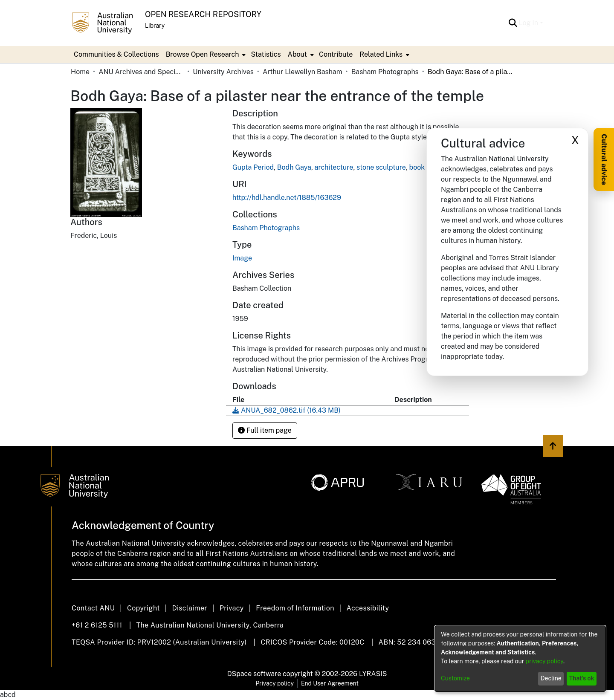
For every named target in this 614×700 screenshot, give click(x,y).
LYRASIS (373, 674)
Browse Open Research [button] (203, 54)
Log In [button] (529, 23)
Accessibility (368, 608)
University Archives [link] (223, 72)
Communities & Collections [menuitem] (116, 54)
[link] (266, 228)
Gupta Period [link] (253, 167)
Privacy (232, 608)
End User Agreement (330, 683)
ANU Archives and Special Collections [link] (141, 72)
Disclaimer (190, 608)
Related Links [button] (381, 54)
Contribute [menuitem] (336, 54)
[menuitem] (205, 55)
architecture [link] (334, 167)
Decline (551, 678)
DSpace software (254, 674)
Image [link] (242, 258)
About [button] (297, 54)
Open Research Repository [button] (203, 14)
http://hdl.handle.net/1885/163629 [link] (287, 198)
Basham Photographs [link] (385, 72)
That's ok (582, 678)
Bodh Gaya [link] (294, 167)
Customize (455, 678)
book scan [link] (425, 167)
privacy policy (544, 661)
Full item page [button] (265, 430)
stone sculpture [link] (381, 167)
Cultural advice (604, 159)
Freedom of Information (295, 608)
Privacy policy (275, 683)
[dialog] (520, 659)
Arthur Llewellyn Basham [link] (303, 72)
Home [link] (80, 72)
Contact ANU (93, 608)
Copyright (143, 608)
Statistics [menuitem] (266, 54)
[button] (513, 23)
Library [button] (155, 26)
